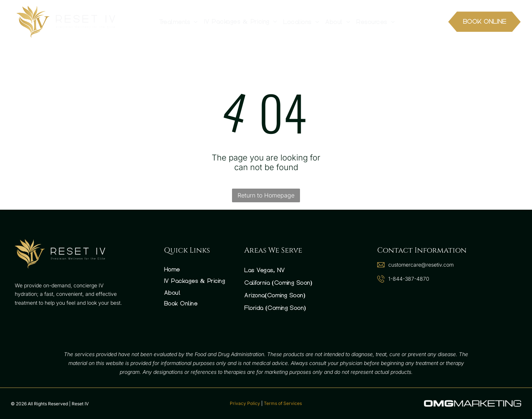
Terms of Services (283, 403)
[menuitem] (178, 22)
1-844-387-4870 (409, 279)
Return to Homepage (266, 195)
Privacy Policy (245, 403)
